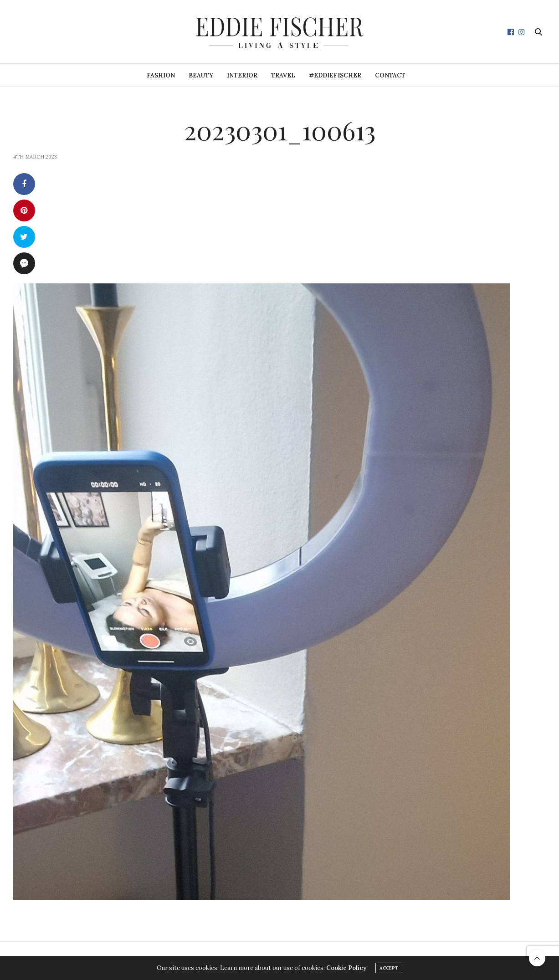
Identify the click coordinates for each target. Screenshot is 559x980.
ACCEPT (389, 968)
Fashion (161, 75)
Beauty (201, 75)
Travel (283, 75)
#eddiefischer (335, 75)
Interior (242, 75)
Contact (390, 75)
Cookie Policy (346, 968)
